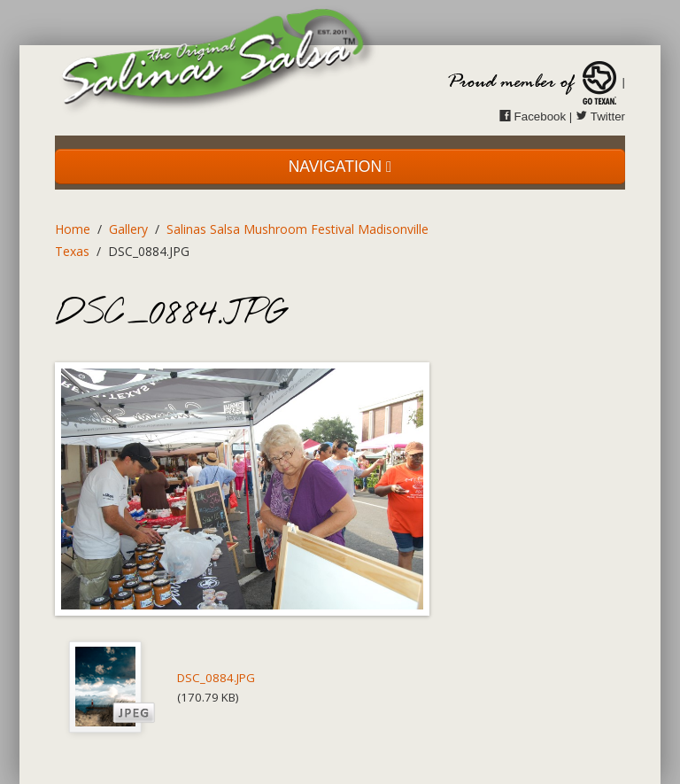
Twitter (600, 116)
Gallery (128, 229)
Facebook (533, 116)
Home (73, 229)
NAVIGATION (340, 167)
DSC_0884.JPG (216, 678)
